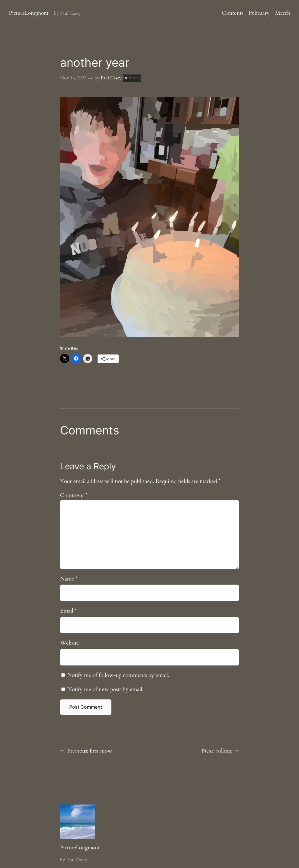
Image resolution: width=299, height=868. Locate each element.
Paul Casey (111, 78)
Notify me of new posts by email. (105, 689)
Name (69, 579)
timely (135, 78)
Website (70, 643)
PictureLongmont (29, 13)
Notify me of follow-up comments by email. (118, 675)
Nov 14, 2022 (73, 78)
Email (68, 611)
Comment (74, 495)
